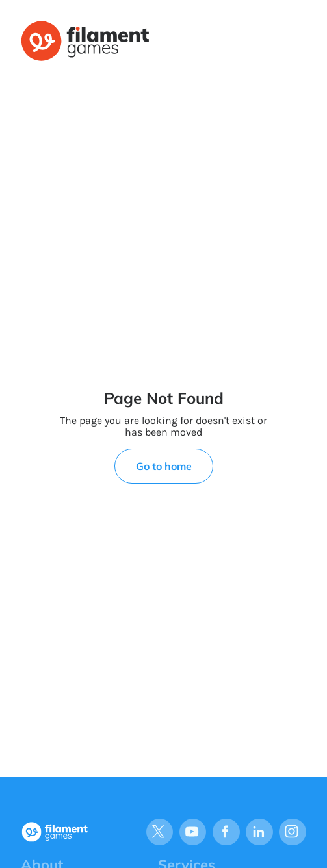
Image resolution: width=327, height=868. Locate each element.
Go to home (164, 466)
